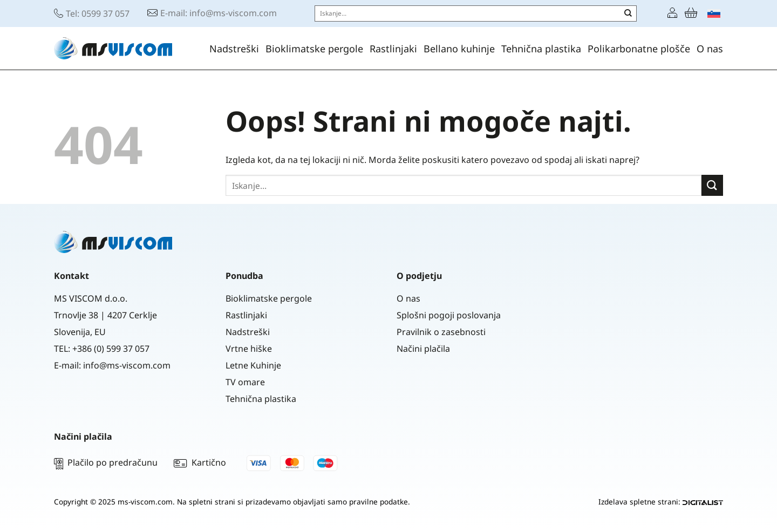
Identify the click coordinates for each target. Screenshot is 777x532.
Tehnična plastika (541, 49)
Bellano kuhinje (459, 49)
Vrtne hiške (249, 349)
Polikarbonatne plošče (639, 49)
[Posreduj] (628, 13)
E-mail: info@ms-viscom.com (219, 13)
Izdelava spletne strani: (661, 502)
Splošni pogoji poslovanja (449, 315)
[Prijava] (672, 13)
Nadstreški (234, 49)
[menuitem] (714, 13)
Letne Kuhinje (253, 365)
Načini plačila (423, 349)
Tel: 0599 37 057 (98, 13)
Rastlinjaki (393, 49)
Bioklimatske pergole (314, 49)
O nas (710, 49)
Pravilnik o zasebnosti (441, 332)
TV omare (245, 382)
